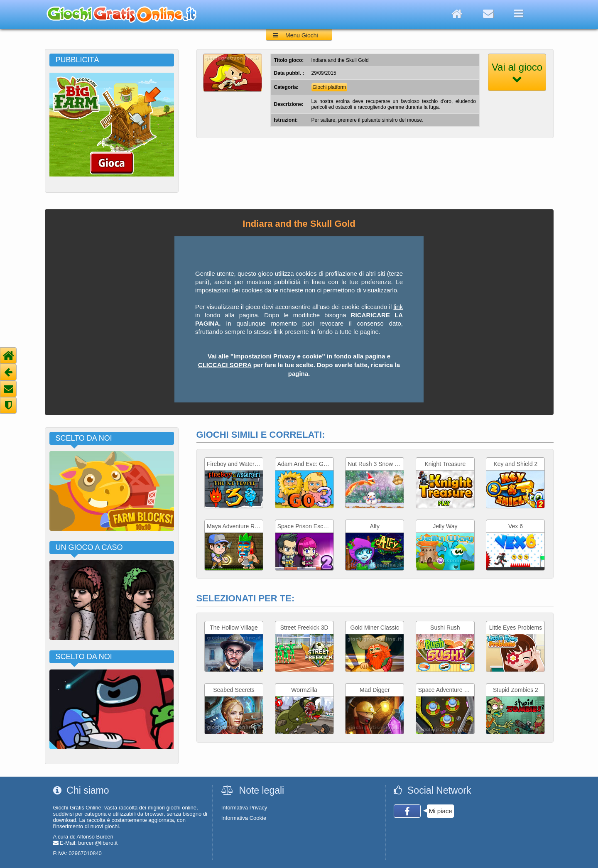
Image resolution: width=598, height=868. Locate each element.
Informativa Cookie (244, 818)
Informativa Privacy (244, 808)
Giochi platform (330, 87)
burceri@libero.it (98, 843)
